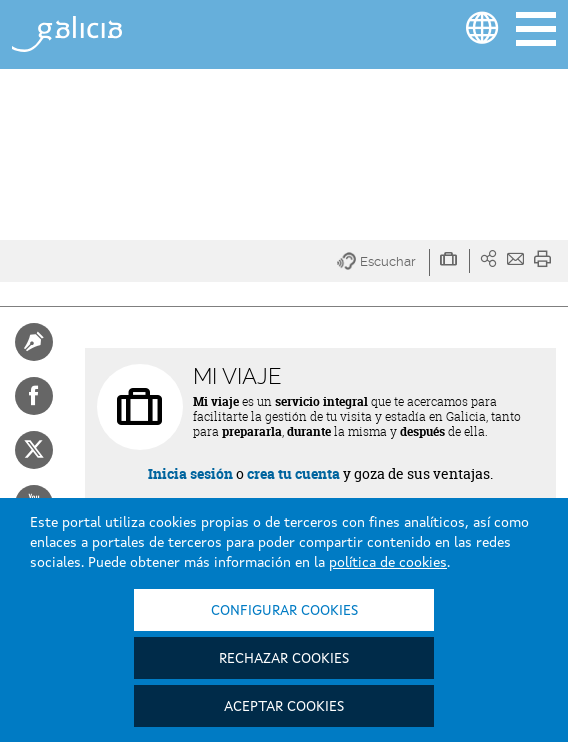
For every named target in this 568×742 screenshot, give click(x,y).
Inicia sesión (190, 473)
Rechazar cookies (284, 659)
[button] (383, 262)
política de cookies (388, 563)
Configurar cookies (284, 611)
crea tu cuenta (293, 473)
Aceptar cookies (284, 707)
